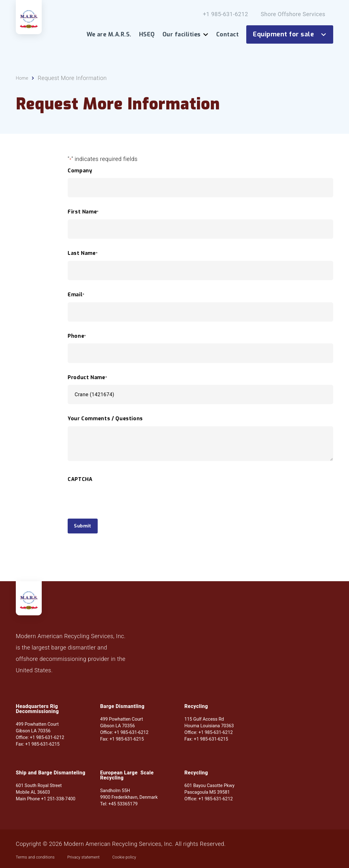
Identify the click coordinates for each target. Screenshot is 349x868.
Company (80, 174)
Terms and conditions (44, 856)
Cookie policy (163, 856)
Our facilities (186, 34)
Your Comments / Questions (105, 422)
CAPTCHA (80, 482)
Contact (227, 34)
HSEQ (147, 34)
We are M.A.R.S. (109, 34)
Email (76, 298)
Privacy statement (109, 856)
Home (24, 81)
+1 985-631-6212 (226, 14)
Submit (88, 530)
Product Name (87, 380)
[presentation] (116, 514)
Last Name (83, 256)
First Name (83, 215)
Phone (77, 339)
